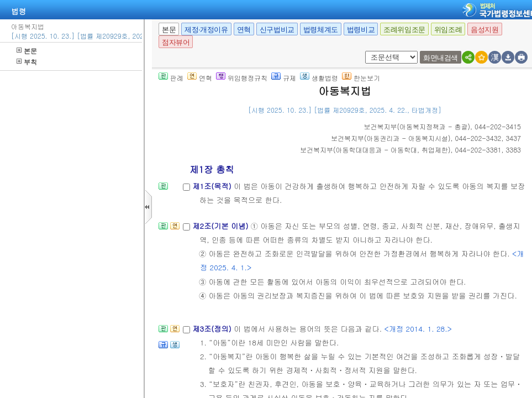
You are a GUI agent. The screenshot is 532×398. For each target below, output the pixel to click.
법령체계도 (321, 30)
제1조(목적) (213, 186)
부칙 (27, 62)
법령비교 (361, 30)
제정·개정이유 (206, 30)
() (417, 126)
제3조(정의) (213, 329)
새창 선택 (369, 51)
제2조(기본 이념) (221, 226)
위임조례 (448, 30)
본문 (27, 51)
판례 (171, 78)
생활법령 (319, 78)
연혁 (244, 30)
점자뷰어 (176, 42)
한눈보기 (361, 78)
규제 (284, 78)
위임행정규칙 (242, 78)
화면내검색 (441, 58)
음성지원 (484, 30)
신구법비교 (277, 30)
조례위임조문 (404, 30)
